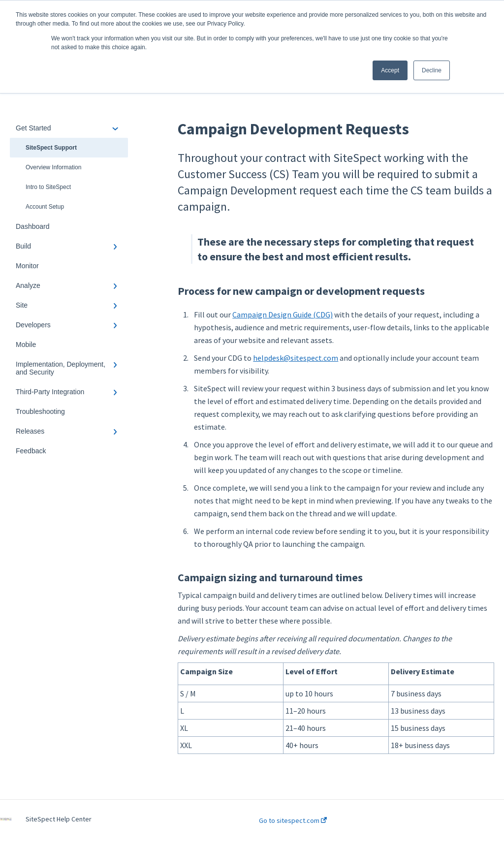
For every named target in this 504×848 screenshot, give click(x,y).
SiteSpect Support (51, 148)
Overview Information (53, 167)
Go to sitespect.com (293, 820)
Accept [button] (390, 70)
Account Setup (45, 207)
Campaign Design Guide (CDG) (283, 314)
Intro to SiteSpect (48, 187)
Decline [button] (432, 70)
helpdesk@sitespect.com (296, 358)
